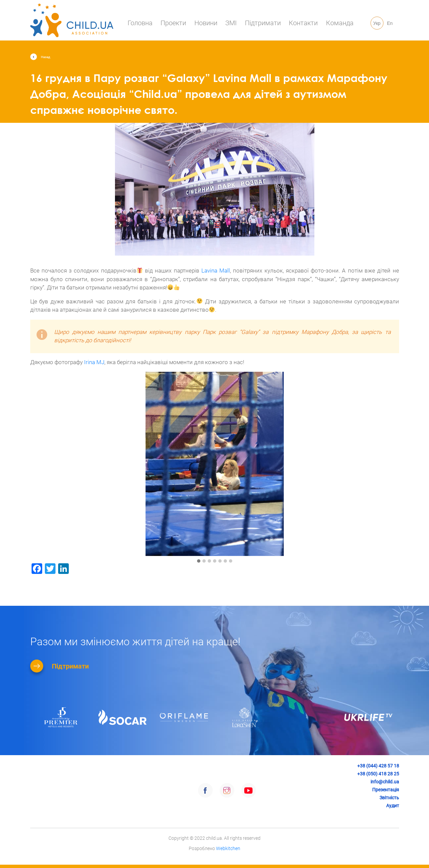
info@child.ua (385, 782)
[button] (199, 561)
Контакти (303, 23)
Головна (140, 23)
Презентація (386, 790)
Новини (206, 23)
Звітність (389, 798)
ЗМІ (231, 23)
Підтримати (263, 23)
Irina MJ (94, 362)
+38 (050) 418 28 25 (378, 774)
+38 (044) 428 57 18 (378, 766)
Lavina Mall (216, 271)
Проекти (173, 23)
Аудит (393, 806)
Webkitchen (228, 858)
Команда (340, 23)
